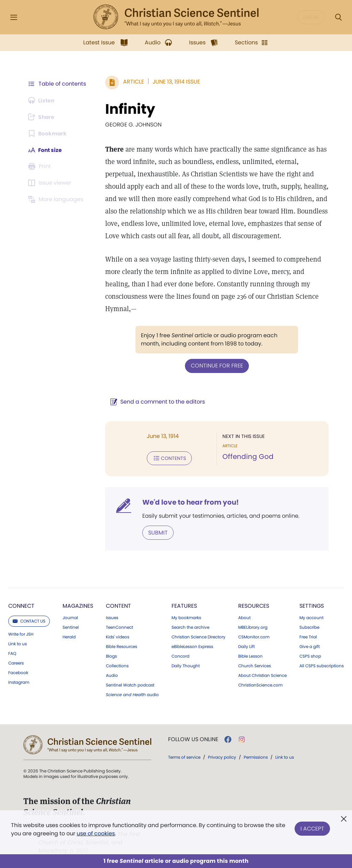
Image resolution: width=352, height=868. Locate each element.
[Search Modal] (338, 17)
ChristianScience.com (260, 684)
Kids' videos (118, 636)
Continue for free (216, 366)
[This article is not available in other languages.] (57, 199)
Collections (117, 665)
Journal (70, 617)
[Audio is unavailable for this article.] (42, 100)
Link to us (18, 643)
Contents (168, 458)
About (244, 617)
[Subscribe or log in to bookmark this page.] (48, 133)
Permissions (256, 756)
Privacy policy (222, 756)
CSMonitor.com (254, 636)
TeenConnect (119, 627)
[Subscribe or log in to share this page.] (42, 117)
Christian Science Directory (199, 636)
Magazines (78, 605)
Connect (21, 605)
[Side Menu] (14, 17)
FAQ (12, 653)
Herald (69, 636)
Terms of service (184, 756)
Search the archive (190, 627)
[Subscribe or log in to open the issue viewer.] (51, 183)
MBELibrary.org (253, 627)
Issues (112, 617)
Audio (112, 675)
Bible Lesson (250, 656)
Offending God (247, 457)
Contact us (29, 620)
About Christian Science (262, 675)
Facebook (18, 672)
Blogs (111, 656)
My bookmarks (186, 617)
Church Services (255, 665)
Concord (180, 656)
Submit (157, 532)
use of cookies (96, 833)
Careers (16, 662)
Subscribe (309, 627)
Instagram (19, 682)
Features (184, 605)
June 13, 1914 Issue (175, 82)
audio (132, 694)
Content (118, 605)
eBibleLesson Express (192, 646)
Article (132, 82)
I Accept (312, 828)
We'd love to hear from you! (189, 502)
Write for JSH (21, 634)
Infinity (129, 109)
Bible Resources (122, 646)
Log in (311, 17)
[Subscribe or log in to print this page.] (41, 166)
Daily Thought (186, 665)
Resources (254, 605)
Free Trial (308, 636)
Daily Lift (246, 646)
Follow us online (193, 739)
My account (311, 617)
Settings (312, 605)
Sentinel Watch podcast (130, 684)
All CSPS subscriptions (322, 665)
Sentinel (71, 627)
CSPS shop (310, 656)
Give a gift (310, 646)
